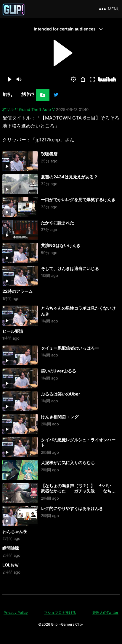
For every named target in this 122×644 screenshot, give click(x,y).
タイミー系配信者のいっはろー (70, 348)
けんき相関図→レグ (60, 417)
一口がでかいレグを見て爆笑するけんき (78, 200)
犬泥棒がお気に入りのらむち (68, 463)
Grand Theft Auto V (37, 109)
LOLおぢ (11, 565)
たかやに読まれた (57, 223)
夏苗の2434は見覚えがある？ (69, 177)
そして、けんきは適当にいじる (70, 268)
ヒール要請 (13, 331)
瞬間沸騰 (11, 548)
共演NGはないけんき (61, 245)
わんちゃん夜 (15, 531)
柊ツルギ (10, 109)
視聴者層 (49, 154)
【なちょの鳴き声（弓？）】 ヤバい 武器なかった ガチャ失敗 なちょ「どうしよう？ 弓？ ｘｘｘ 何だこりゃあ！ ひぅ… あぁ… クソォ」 (78, 494)
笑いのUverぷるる (58, 371)
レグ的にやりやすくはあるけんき (72, 508)
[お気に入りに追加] (43, 95)
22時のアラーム (17, 291)
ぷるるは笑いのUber (61, 394)
